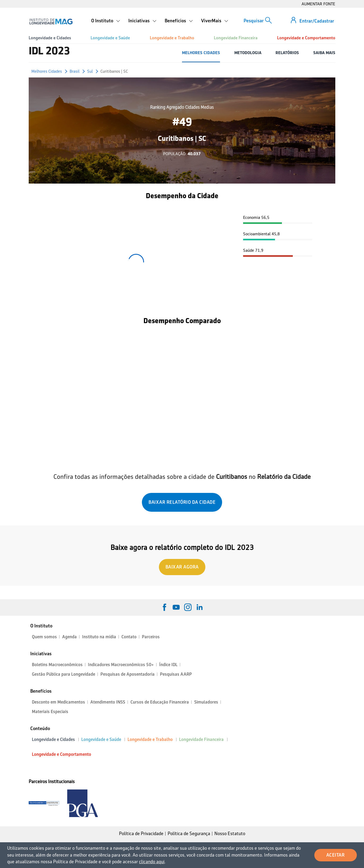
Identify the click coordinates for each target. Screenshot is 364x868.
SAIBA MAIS (324, 53)
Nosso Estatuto (230, 834)
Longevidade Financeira (236, 38)
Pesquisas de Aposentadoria (128, 674)
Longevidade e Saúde (110, 38)
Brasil (75, 71)
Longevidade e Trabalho (172, 38)
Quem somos (44, 637)
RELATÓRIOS (287, 53)
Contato (129, 637)
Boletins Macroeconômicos (57, 665)
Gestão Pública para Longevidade (64, 674)
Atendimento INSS (108, 702)
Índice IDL (168, 665)
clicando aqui (152, 862)
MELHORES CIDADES (201, 53)
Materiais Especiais (50, 712)
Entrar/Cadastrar (317, 21)
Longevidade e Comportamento (306, 38)
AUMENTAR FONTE (318, 4)
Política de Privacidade (141, 834)
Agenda (69, 637)
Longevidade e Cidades (50, 38)
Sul (90, 71)
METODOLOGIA (248, 53)
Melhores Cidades (47, 71)
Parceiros (151, 637)
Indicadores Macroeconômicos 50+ (121, 665)
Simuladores (206, 702)
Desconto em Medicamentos (58, 702)
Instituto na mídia (99, 637)
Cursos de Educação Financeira (160, 702)
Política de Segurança (189, 834)
